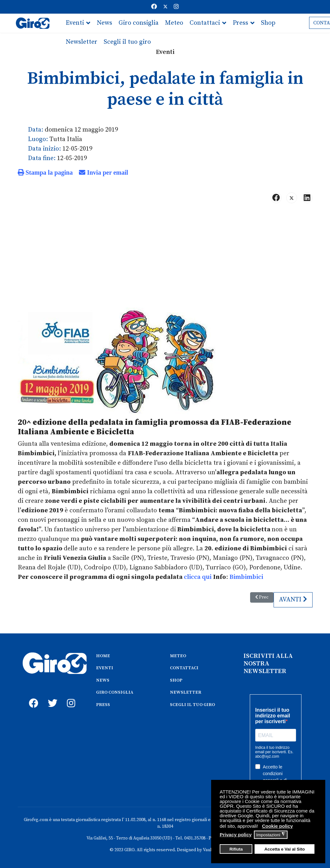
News (104, 23)
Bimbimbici (246, 577)
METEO (178, 656)
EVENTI (105, 668)
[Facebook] (154, 7)
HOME (103, 656)
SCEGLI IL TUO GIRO (192, 705)
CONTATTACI (184, 668)
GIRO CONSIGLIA (115, 692)
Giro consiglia (139, 23)
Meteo (174, 23)
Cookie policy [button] (277, 826)
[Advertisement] (165, 258)
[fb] (32, 696)
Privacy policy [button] (236, 835)
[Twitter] (165, 7)
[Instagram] (176, 7)
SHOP (176, 680)
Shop (268, 23)
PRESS (103, 705)
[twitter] (51, 696)
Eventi (75, 23)
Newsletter (81, 42)
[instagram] (70, 696)
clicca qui (198, 577)
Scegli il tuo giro (127, 42)
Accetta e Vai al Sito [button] (285, 849)
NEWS (103, 680)
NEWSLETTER (186, 692)
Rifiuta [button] (236, 849)
